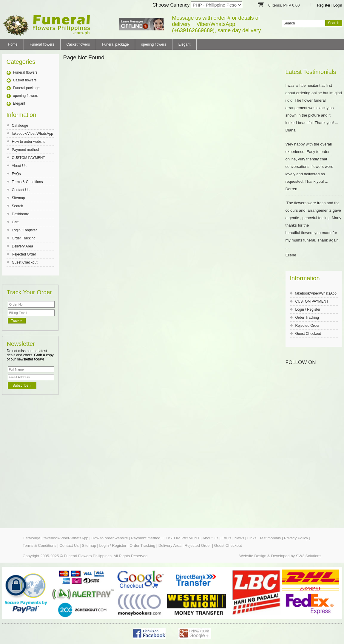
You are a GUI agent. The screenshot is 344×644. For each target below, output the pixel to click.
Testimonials (270, 538)
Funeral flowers (42, 44)
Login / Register (24, 230)
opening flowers (154, 44)
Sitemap (18, 198)
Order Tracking (24, 238)
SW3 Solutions (309, 556)
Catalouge (20, 126)
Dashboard (21, 214)
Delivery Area (23, 246)
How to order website (29, 142)
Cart (15, 222)
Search (18, 206)
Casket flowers (78, 44)
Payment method (26, 150)
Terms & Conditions (27, 182)
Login (338, 5)
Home (13, 44)
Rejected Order (24, 254)
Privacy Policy (296, 538)
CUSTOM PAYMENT (28, 158)
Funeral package (115, 44)
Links (252, 538)
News (239, 538)
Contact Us (21, 190)
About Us (19, 166)
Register (324, 5)
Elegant (185, 44)
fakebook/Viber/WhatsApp (33, 134)
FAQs (16, 174)
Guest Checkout (25, 262)
